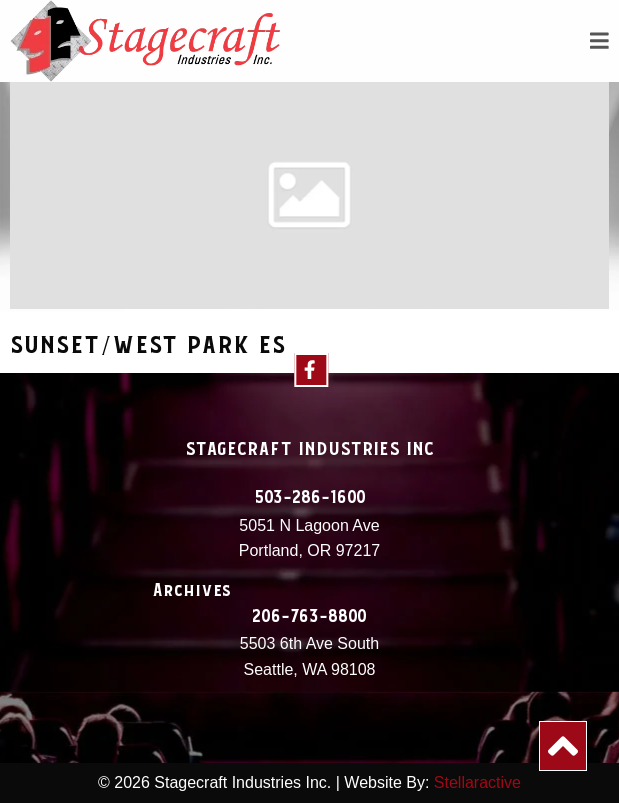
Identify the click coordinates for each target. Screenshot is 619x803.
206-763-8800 (309, 617)
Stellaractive (477, 782)
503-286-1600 (310, 498)
